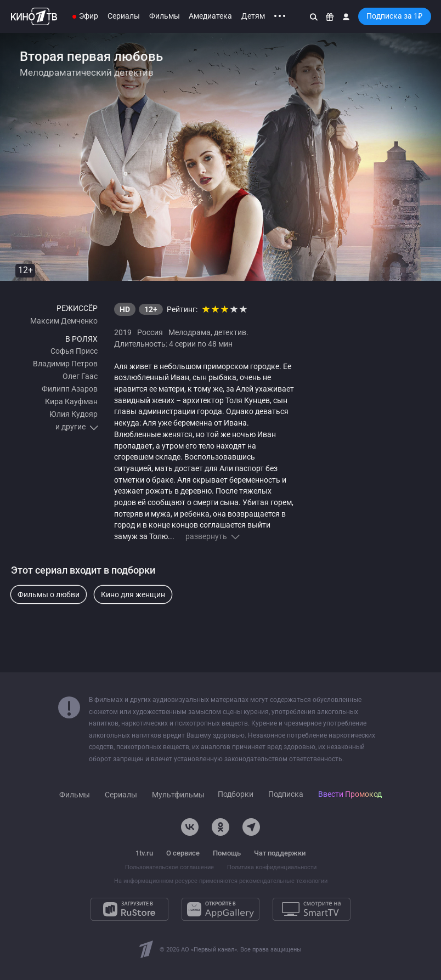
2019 (123, 332)
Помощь (227, 853)
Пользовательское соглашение (169, 867)
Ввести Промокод (350, 794)
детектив (230, 332)
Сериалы (124, 16)
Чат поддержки (280, 853)
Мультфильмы (178, 795)
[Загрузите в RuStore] (129, 909)
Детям (253, 16)
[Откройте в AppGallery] (220, 909)
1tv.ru (144, 853)
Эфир (89, 16)
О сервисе (183, 853)
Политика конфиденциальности (272, 867)
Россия (150, 332)
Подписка (286, 794)
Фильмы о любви (49, 594)
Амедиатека (210, 16)
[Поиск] (314, 16)
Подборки (236, 794)
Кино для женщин (133, 594)
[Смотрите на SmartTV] (312, 909)
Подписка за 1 (394, 16)
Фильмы (165, 16)
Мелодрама (190, 332)
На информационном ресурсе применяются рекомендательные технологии (221, 881)
